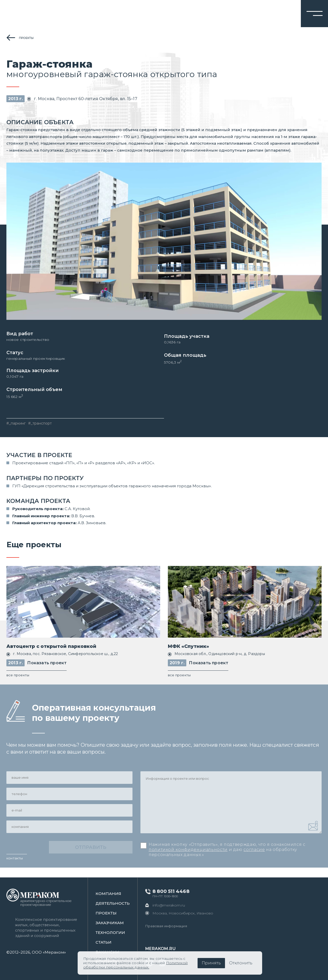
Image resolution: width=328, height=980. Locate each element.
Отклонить (241, 963)
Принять (211, 963)
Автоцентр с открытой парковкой (51, 656)
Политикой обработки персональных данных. (135, 965)
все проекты (18, 684)
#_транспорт (40, 432)
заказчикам (114, 923)
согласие (254, 859)
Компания (113, 894)
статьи (108, 942)
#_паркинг (16, 432)
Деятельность (117, 903)
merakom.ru (165, 949)
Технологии (115, 932)
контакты (15, 868)
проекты (26, 38)
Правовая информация (171, 926)
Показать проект (47, 672)
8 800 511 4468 (176, 891)
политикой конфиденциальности (188, 859)
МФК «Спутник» (188, 656)
